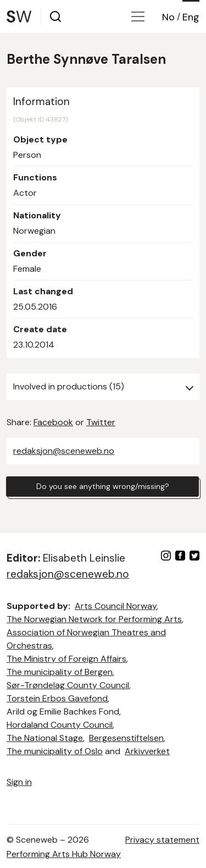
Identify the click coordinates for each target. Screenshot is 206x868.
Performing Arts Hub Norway (64, 854)
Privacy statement (162, 840)
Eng (191, 17)
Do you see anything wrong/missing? (103, 486)
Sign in (19, 782)
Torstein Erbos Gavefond (57, 698)
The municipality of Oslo (55, 751)
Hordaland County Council (60, 725)
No (168, 17)
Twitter (101, 422)
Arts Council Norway (116, 606)
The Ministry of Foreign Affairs (66, 659)
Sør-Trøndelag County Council (68, 685)
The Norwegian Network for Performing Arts (94, 619)
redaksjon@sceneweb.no (64, 451)
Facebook (53, 422)
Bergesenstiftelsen (126, 738)
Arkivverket (147, 751)
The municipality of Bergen (60, 672)
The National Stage (45, 738)
